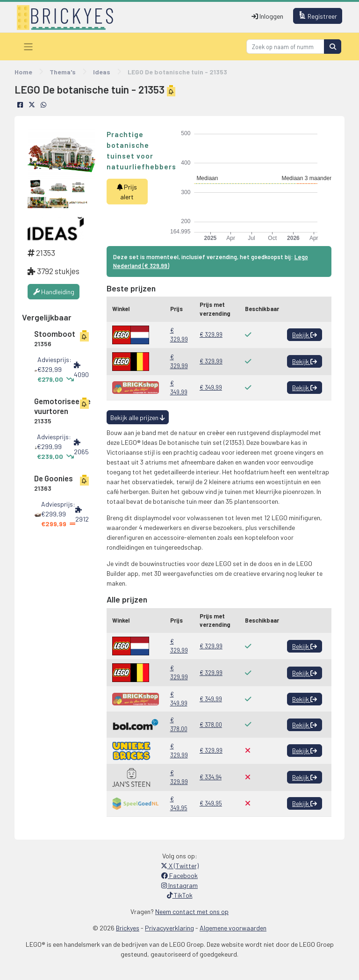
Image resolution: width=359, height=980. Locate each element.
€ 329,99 (179, 335)
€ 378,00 (179, 724)
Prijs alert (127, 192)
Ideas (102, 72)
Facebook (179, 875)
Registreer (318, 16)
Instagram (179, 885)
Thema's (63, 72)
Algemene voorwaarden (233, 928)
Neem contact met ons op (192, 911)
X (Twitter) (180, 866)
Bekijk (305, 335)
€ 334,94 (211, 777)
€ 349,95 (179, 803)
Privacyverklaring (169, 928)
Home (23, 72)
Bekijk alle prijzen (138, 417)
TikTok (180, 895)
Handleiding (54, 292)
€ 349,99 (179, 388)
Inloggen (267, 16)
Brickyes (128, 928)
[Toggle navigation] (28, 47)
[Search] (285, 47)
